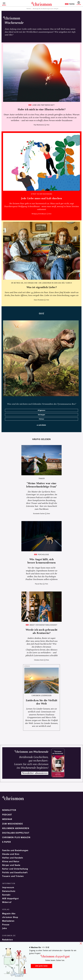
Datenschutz (9, 891)
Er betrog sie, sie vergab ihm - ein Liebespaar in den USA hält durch (42, 283)
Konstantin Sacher (39, 514)
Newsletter (9, 810)
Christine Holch (39, 660)
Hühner (41, 419)
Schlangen (42, 415)
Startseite (29, 9)
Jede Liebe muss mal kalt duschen (41, 198)
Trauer (42, 478)
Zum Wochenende (13, 824)
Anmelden (79, 3)
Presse (6, 925)
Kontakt (6, 895)
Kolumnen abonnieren (16, 828)
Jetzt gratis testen (41, 966)
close (81, 943)
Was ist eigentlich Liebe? (42, 287)
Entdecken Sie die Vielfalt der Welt (42, 702)
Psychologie (43, 554)
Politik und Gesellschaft (15, 873)
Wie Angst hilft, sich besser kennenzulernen (41, 561)
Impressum (8, 888)
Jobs (5, 928)
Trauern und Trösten (13, 876)
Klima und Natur (11, 862)
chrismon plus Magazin (16, 837)
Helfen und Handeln (13, 858)
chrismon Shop (10, 917)
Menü (4, 5)
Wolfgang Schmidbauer (39, 214)
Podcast (7, 815)
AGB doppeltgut (10, 899)
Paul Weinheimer (39, 125)
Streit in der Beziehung (41, 194)
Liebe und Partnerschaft (43, 105)
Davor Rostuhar (39, 300)
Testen (70, 4)
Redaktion (8, 940)
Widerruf (7, 902)
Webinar (7, 819)
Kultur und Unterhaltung (15, 869)
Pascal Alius (39, 584)
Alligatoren (41, 410)
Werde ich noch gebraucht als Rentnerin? (41, 631)
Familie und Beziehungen (15, 850)
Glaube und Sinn (11, 854)
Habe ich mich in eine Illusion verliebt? (41, 110)
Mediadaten (8, 921)
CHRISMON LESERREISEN (41, 696)
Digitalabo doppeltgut (16, 833)
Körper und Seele (11, 865)
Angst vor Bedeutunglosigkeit (43, 625)
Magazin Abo (9, 914)
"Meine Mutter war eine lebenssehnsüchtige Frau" (41, 485)
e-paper (6, 842)
